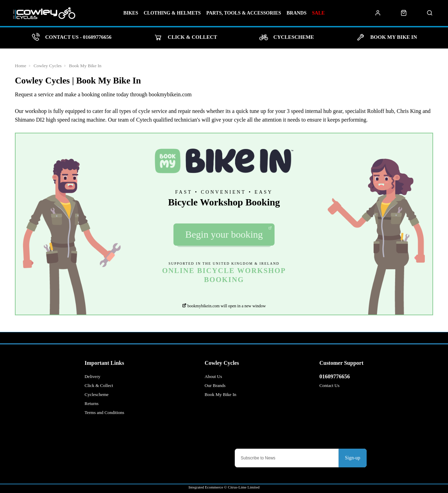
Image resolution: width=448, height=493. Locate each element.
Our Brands (215, 385)
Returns (91, 403)
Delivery (92, 376)
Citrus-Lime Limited (244, 487)
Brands (297, 13)
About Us (213, 376)
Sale (318, 13)
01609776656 (334, 376)
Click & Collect (99, 385)
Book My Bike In (85, 66)
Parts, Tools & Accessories (244, 13)
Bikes (131, 13)
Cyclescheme (96, 394)
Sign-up (352, 458)
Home (21, 66)
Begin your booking (229, 233)
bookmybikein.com (170, 94)
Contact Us (329, 385)
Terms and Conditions (104, 412)
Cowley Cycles (48, 66)
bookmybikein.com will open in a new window (224, 306)
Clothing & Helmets (172, 13)
